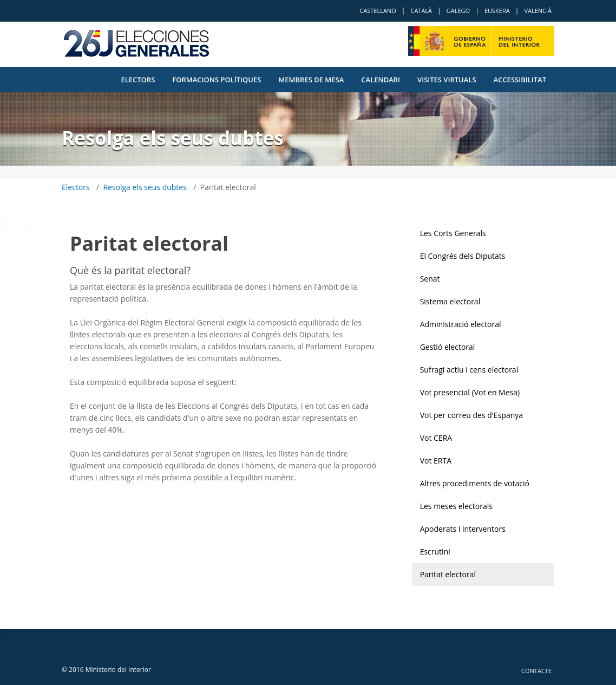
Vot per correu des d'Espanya (471, 415)
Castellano (378, 11)
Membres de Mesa (311, 80)
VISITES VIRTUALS (447, 80)
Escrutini (435, 552)
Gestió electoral (448, 347)
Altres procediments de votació (475, 483)
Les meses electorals (456, 506)
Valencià (538, 11)
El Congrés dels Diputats (463, 256)
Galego (458, 11)
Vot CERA (436, 438)
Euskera (497, 11)
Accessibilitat (520, 80)
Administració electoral (461, 324)
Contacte (536, 671)
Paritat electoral (448, 574)
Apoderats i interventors (463, 529)
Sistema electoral (450, 301)
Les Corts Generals (453, 233)
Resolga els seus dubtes (145, 187)
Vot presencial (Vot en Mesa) (470, 392)
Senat (430, 279)
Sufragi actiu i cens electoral (469, 370)
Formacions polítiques (217, 80)
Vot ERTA (436, 461)
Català (421, 11)
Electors (138, 80)
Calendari (381, 80)
